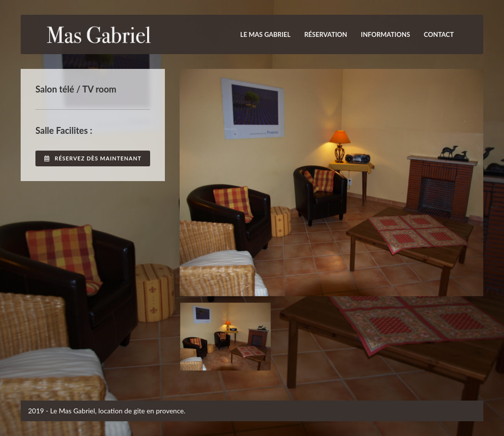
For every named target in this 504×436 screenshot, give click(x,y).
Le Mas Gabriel (265, 34)
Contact (439, 34)
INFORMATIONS (385, 34)
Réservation (326, 34)
